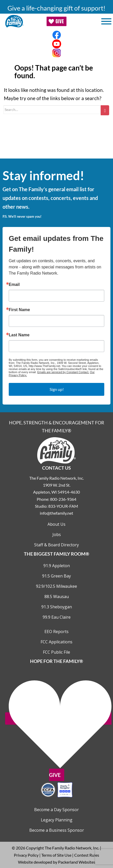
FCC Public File (56, 652)
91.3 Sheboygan (57, 607)
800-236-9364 (63, 499)
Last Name (19, 335)
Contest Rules (87, 855)
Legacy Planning (57, 820)
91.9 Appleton (57, 566)
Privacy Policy (26, 855)
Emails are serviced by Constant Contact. (63, 372)
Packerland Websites (77, 862)
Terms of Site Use (56, 855)
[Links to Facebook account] (56, 35)
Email (14, 285)
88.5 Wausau (57, 597)
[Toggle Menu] (106, 21)
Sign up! (57, 389)
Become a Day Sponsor (56, 810)
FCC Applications (56, 642)
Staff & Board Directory (56, 545)
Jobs (57, 534)
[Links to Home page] (56, 450)
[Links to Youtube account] (56, 44)
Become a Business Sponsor (57, 830)
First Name (19, 310)
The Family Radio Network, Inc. (72, 848)
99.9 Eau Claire (57, 617)
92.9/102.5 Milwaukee (56, 586)
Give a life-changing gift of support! (56, 8)
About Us (56, 524)
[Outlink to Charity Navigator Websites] (56, 789)
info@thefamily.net (56, 513)
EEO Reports (56, 632)
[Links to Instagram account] (56, 53)
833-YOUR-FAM (63, 506)
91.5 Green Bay (56, 576)
